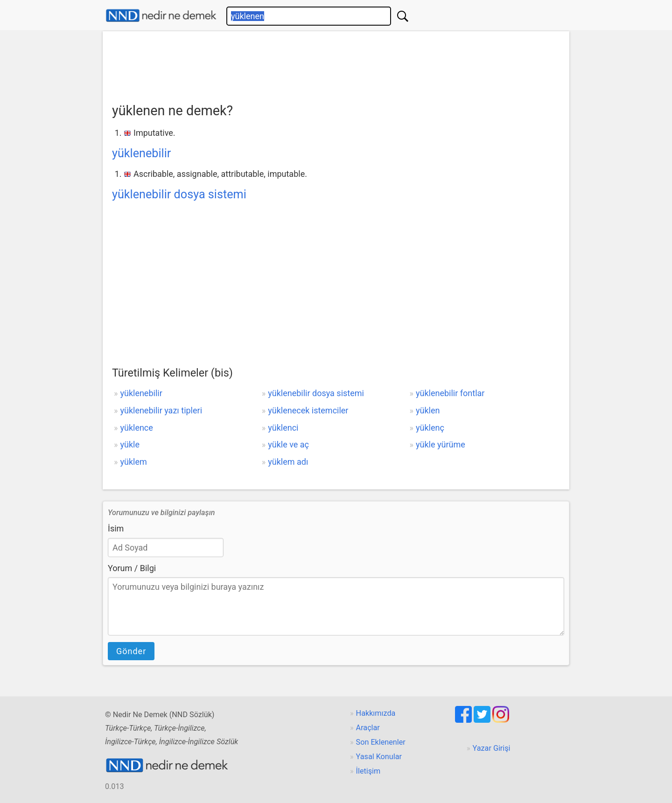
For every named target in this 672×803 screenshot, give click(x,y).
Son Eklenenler (381, 742)
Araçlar (368, 728)
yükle (129, 444)
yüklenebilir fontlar (450, 393)
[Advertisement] (336, 64)
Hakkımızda (376, 713)
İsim (116, 528)
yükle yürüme (441, 444)
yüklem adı (288, 462)
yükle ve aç (288, 444)
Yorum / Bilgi (132, 568)
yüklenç (430, 428)
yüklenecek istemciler (308, 410)
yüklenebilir (141, 153)
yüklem (133, 462)
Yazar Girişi (492, 748)
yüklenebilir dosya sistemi (179, 194)
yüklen (428, 410)
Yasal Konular (379, 757)
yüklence (136, 428)
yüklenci (283, 428)
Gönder (131, 651)
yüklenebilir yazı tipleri (161, 410)
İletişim (368, 771)
